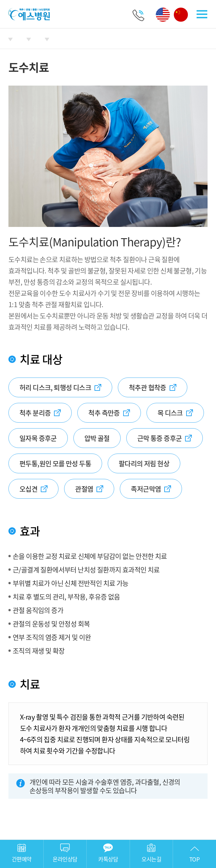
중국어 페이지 (181, 15)
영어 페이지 (163, 15)
